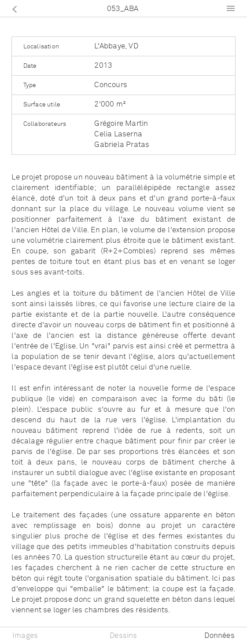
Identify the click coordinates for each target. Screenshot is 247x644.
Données (219, 636)
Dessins (123, 636)
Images (25, 636)
